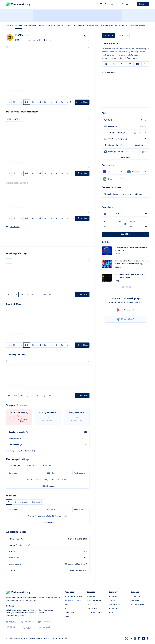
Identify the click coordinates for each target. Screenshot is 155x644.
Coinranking (18, 4)
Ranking (79, 25)
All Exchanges (14, 465)
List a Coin (91, 604)
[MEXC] (11, 622)
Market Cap (92, 25)
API (66, 609)
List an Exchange (94, 613)
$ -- (141, 126)
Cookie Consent (35, 638)
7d (33, 102)
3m (46, 102)
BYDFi (9, 613)
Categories (30, 25)
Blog (111, 613)
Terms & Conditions (61, 638)
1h (9, 102)
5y (62, 102)
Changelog (113, 600)
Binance (52, 610)
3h (14, 102)
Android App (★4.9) (73, 596)
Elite (67, 604)
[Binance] (27, 622)
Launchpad (70, 613)
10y (68, 102)
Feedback (135, 600)
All (50, 294)
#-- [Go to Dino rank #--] (122, 179)
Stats (19, 25)
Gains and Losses (63, 25)
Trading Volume (109, 25)
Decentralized (31, 465)
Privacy (47, 638)
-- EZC (144, 139)
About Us (32, 601)
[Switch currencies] (125, 224)
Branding (113, 609)
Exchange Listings (139, 25)
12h (20, 102)
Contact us (135, 596)
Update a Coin (93, 609)
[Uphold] (44, 627)
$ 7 (135, 133)
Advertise (91, 596)
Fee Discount (79, 473)
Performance (45, 25)
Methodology (114, 604)
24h (27, 102)
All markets (48, 522)
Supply (123, 25)
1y (51, 102)
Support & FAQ (137, 604)
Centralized (47, 465)
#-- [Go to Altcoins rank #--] (146, 172)
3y (57, 102)
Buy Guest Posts (94, 600)
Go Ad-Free (15, 227)
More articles (125, 287)
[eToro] (27, 627)
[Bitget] (44, 622)
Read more (132, 58)
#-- (23, 40)
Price (9, 25)
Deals (67, 617)
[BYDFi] (11, 627)
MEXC (45, 610)
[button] (113, 172)
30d (39, 102)
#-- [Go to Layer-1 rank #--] (122, 172)
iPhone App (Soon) (73, 600)
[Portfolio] (101, 4)
